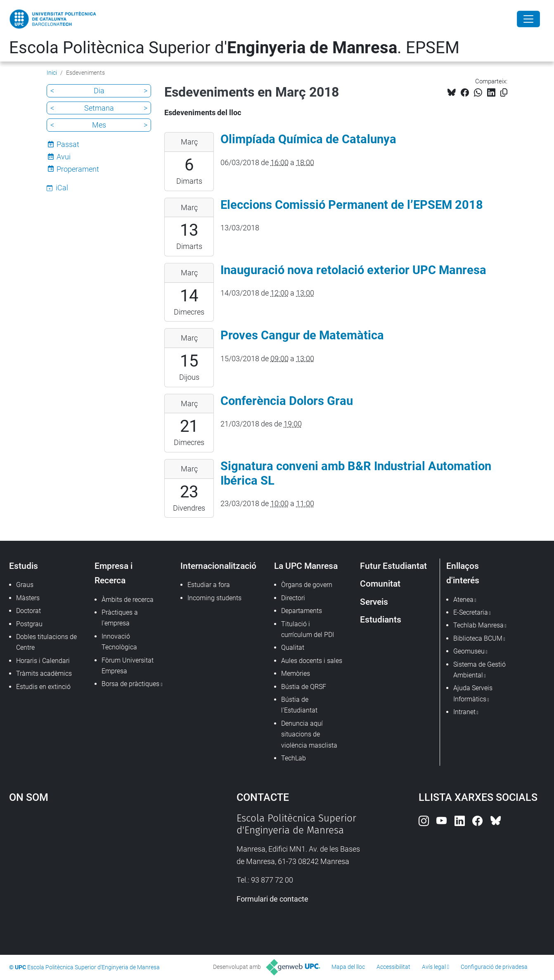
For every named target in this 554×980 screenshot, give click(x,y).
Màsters (28, 598)
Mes (99, 125)
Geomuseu (469, 651)
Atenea (463, 600)
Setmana (99, 108)
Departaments (302, 611)
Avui (64, 157)
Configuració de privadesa (494, 967)
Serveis (374, 602)
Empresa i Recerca (114, 573)
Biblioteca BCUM (478, 638)
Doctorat (28, 611)
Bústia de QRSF (304, 687)
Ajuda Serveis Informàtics (473, 693)
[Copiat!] (504, 93)
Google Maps (95, 874)
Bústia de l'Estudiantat (299, 705)
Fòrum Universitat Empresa (128, 666)
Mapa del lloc (348, 967)
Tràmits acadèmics (44, 673)
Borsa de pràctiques (130, 684)
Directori (293, 598)
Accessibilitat (393, 967)
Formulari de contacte (272, 899)
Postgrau (29, 624)
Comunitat (380, 584)
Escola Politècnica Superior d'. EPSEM (234, 48)
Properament (78, 169)
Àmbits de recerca (128, 600)
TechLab (294, 758)
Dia (99, 91)
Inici (52, 73)
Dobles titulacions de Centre (46, 642)
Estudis (24, 566)
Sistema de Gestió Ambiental (479, 670)
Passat (68, 144)
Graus (25, 585)
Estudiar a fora (209, 585)
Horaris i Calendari (43, 661)
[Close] (528, 19)
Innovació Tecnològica (119, 642)
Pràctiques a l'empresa (120, 618)
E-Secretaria (471, 612)
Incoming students (214, 598)
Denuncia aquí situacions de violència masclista (309, 734)
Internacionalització (218, 566)
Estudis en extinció (43, 687)
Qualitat (293, 647)
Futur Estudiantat (393, 566)
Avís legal (434, 967)
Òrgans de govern (307, 585)
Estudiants (381, 619)
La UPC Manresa (306, 566)
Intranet (464, 712)
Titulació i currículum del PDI (308, 629)
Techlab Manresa (478, 625)
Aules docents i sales (312, 661)
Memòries (296, 673)
